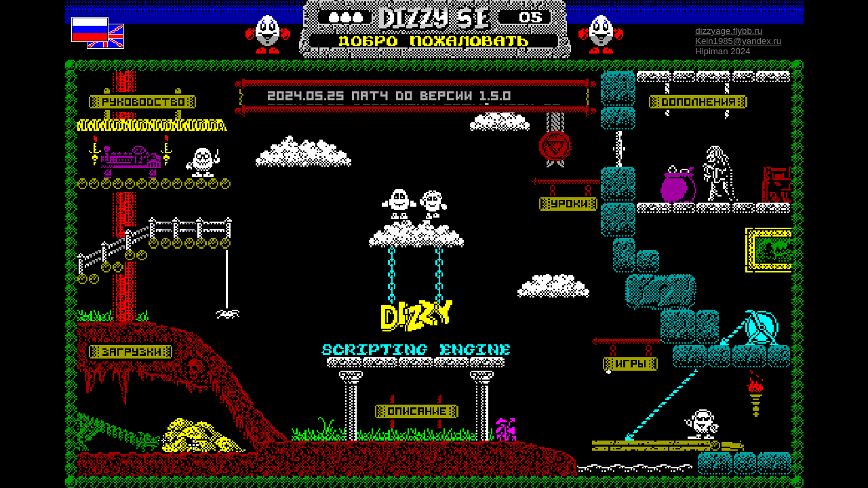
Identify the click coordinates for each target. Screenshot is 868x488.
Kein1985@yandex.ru (738, 41)
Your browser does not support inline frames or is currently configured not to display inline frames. (415, 97)
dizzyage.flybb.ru (729, 31)
